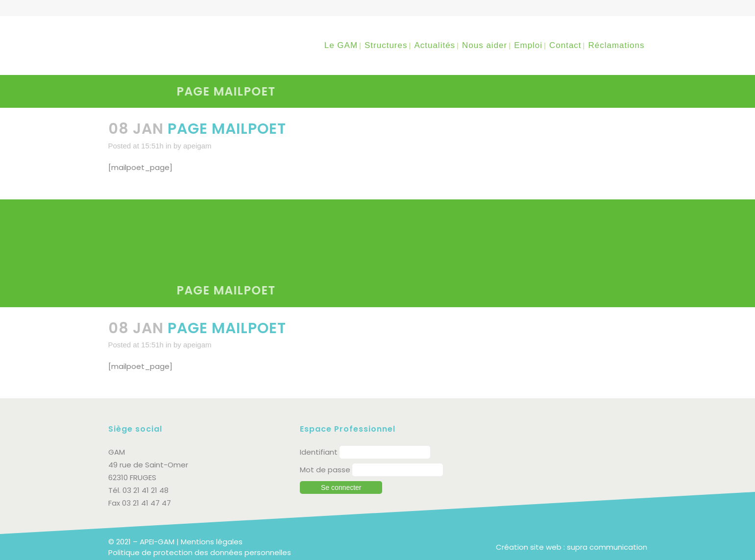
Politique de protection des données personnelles (200, 552)
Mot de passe (325, 470)
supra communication (607, 547)
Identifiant (319, 452)
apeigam (197, 146)
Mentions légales (212, 542)
